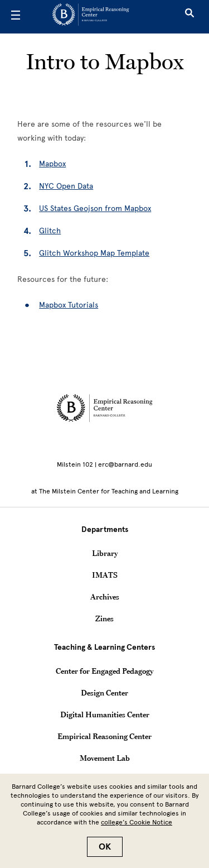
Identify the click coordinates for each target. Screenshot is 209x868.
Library (105, 553)
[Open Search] (189, 17)
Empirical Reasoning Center (104, 736)
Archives (105, 597)
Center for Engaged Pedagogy (104, 671)
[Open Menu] (16, 17)
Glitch (50, 231)
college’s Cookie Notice (137, 822)
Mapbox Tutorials (69, 305)
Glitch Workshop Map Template (94, 253)
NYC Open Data (66, 186)
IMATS (105, 575)
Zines (104, 618)
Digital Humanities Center (105, 714)
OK (105, 847)
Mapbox (52, 164)
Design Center (104, 693)
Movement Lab (105, 758)
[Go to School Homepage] (100, 17)
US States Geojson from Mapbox (95, 208)
